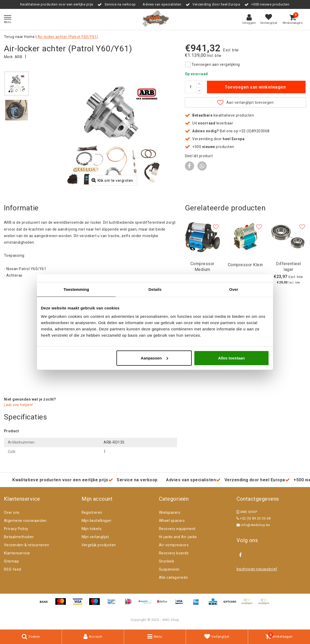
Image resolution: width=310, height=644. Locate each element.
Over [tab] (234, 289)
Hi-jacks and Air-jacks (178, 537)
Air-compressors (174, 545)
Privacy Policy (16, 529)
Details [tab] (155, 289)
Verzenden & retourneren (26, 545)
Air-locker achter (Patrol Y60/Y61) (68, 37)
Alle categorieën (173, 577)
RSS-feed (13, 569)
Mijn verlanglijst (95, 537)
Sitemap (11, 561)
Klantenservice (17, 553)
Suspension (169, 569)
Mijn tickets (92, 529)
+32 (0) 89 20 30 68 (254, 518)
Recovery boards (174, 553)
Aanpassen (154, 358)
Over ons (12, 512)
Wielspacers (170, 512)
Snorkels (167, 561)
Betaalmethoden (19, 537)
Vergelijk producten (99, 545)
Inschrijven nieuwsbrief (257, 569)
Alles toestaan (232, 358)
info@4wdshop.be (253, 525)
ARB (18, 57)
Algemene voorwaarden (25, 521)
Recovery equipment (177, 529)
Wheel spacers (172, 521)
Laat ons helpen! (18, 405)
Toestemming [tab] (76, 289)
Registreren (92, 512)
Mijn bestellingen (97, 521)
